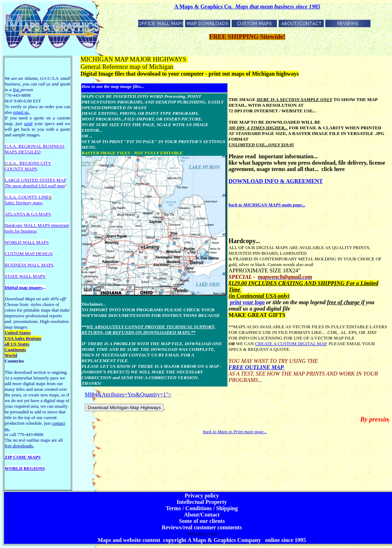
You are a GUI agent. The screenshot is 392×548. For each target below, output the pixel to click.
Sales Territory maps (23, 203)
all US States (17, 344)
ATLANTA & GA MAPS (28, 214)
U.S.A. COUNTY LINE (27, 197)
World (11, 355)
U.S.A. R (13, 146)
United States (18, 333)
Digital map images (23, 287)
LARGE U (14, 180)
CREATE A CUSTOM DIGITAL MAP (291, 344)
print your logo (247, 302)
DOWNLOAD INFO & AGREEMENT (276, 181)
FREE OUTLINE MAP (257, 367)
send (28, 123)
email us (21, 112)
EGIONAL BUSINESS (43, 146)
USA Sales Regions (23, 338)
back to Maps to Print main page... (235, 432)
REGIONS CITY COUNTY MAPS (28, 166)
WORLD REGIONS (25, 468)
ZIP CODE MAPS (23, 457)
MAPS (11, 152)
